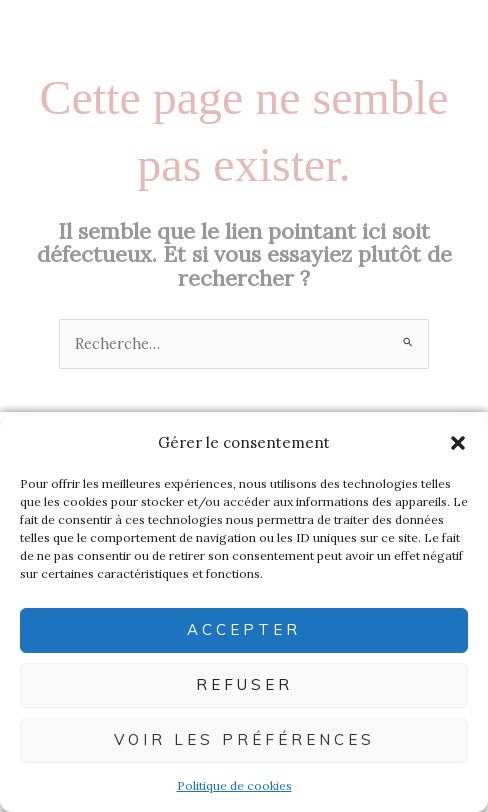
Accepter (244, 629)
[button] (458, 443)
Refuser (244, 684)
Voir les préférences (244, 739)
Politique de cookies (234, 785)
